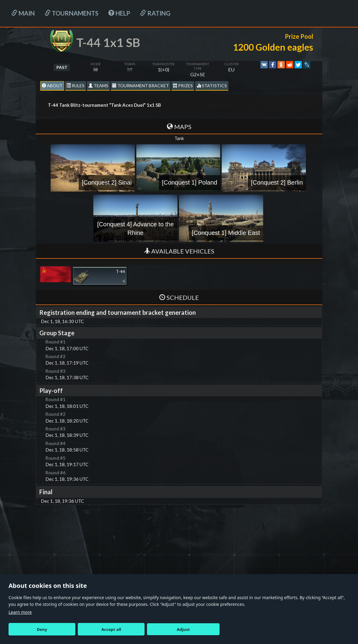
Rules (75, 86)
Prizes (183, 86)
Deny (42, 629)
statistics (212, 86)
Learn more (20, 612)
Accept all (111, 629)
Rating (155, 13)
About (52, 86)
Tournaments (72, 13)
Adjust (183, 629)
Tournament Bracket (141, 86)
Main (23, 13)
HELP (119, 13)
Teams (98, 86)
